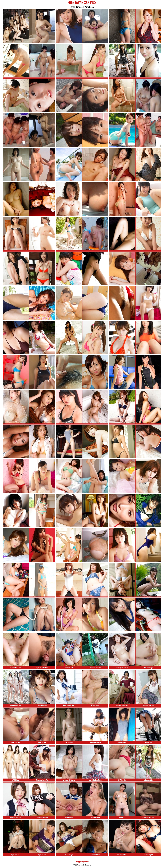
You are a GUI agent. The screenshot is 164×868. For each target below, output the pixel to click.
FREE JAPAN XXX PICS (82, 3)
